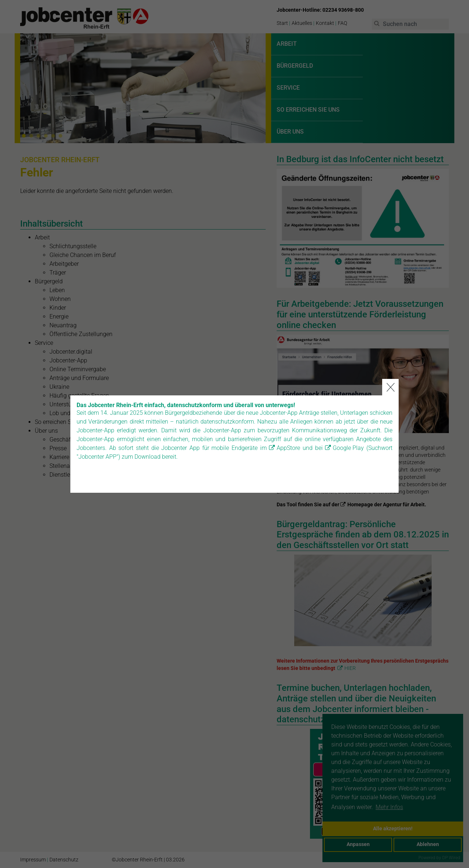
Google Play (348, 434)
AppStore (288, 434)
